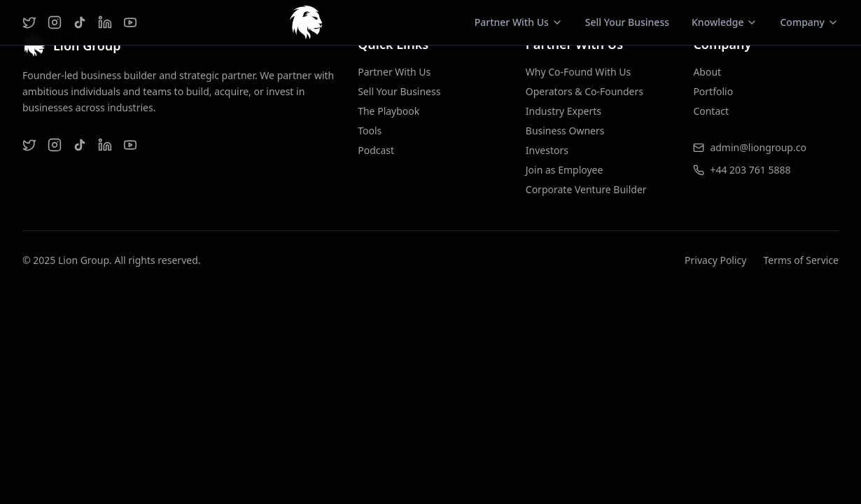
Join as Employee (565, 170)
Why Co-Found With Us (579, 72)
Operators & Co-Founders (584, 91)
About (707, 72)
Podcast (376, 150)
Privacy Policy (715, 260)
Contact (711, 111)
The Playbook (388, 111)
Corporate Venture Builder (586, 189)
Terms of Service (801, 260)
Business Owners (565, 131)
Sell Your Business (627, 22)
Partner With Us (394, 72)
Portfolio (713, 91)
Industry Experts (563, 111)
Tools (370, 131)
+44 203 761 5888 (750, 170)
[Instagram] (55, 22)
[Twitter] (29, 22)
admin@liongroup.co (758, 147)
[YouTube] (130, 22)
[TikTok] (80, 22)
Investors (547, 150)
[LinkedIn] (105, 22)
